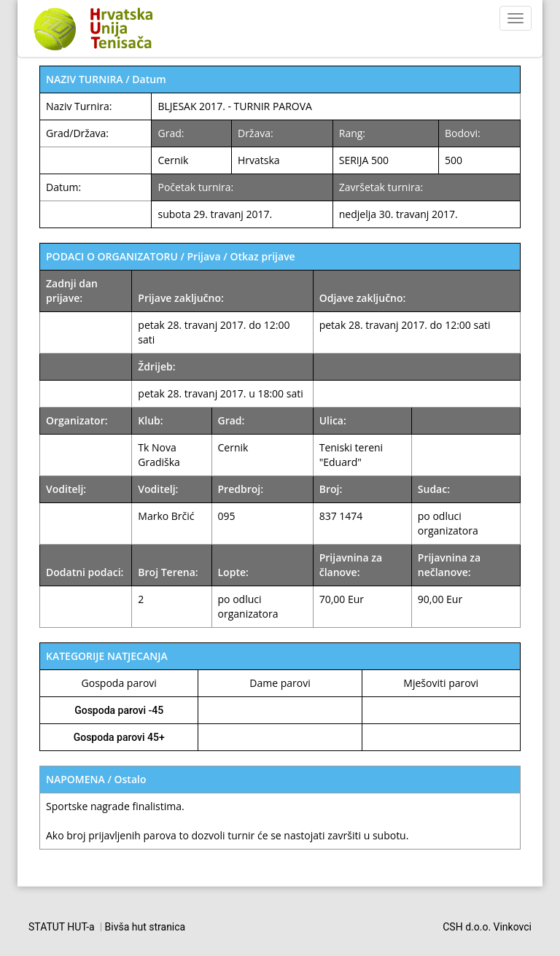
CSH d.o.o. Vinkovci (487, 927)
